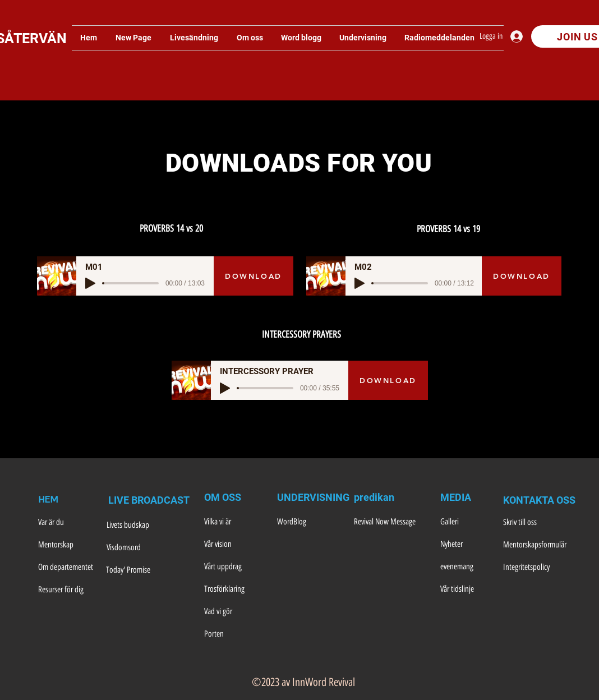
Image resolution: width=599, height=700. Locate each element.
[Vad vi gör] (235, 612)
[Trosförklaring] (235, 590)
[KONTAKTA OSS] (539, 500)
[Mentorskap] (68, 545)
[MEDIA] (468, 498)
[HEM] (66, 500)
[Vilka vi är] (235, 522)
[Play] (90, 283)
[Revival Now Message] (390, 522)
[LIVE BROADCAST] (151, 500)
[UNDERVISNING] (313, 498)
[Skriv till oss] (534, 523)
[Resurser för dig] (68, 590)
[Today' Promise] (137, 570)
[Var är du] (68, 523)
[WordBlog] (308, 522)
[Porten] (235, 634)
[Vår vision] (235, 545)
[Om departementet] (68, 568)
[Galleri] (468, 522)
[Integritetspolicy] (534, 568)
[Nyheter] (468, 545)
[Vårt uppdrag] (235, 567)
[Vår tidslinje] (468, 590)
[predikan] (385, 498)
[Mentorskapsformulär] (535, 545)
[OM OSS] (235, 498)
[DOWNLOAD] (254, 276)
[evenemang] (468, 567)
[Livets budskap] (136, 526)
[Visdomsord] (137, 548)
